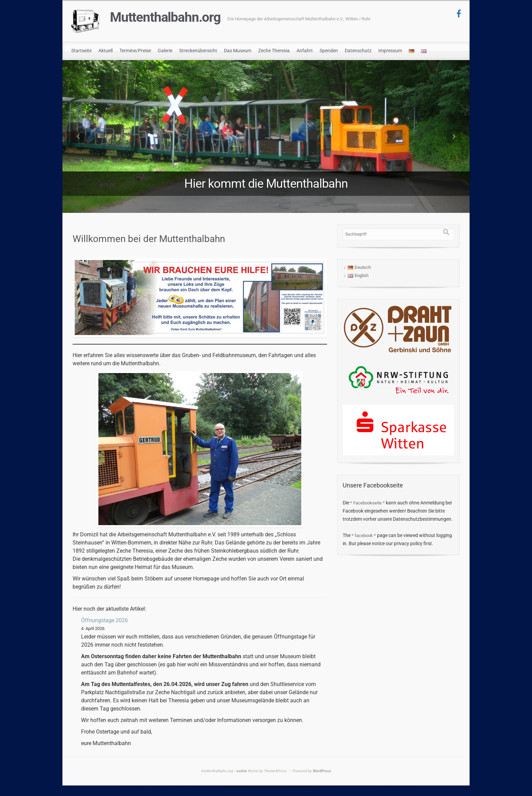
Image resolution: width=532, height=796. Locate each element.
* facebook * (364, 535)
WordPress (322, 771)
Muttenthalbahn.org (165, 17)
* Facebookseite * (367, 503)
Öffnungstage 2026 (104, 620)
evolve (242, 771)
